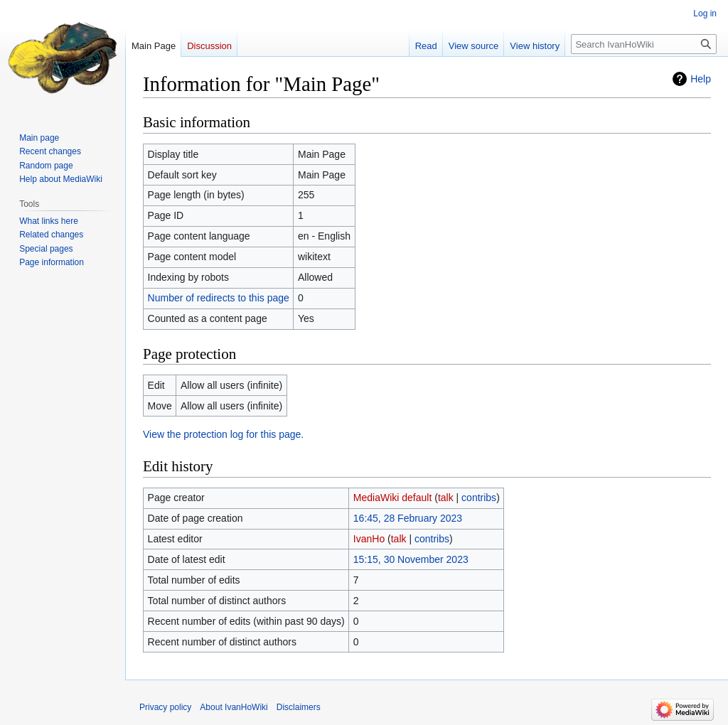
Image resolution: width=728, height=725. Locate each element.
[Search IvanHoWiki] (644, 44)
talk (446, 498)
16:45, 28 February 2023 (408, 518)
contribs (479, 498)
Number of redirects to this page (219, 298)
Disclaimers (299, 707)
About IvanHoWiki (234, 707)
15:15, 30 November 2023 (411, 559)
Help (701, 79)
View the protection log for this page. (223, 434)
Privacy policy (165, 707)
